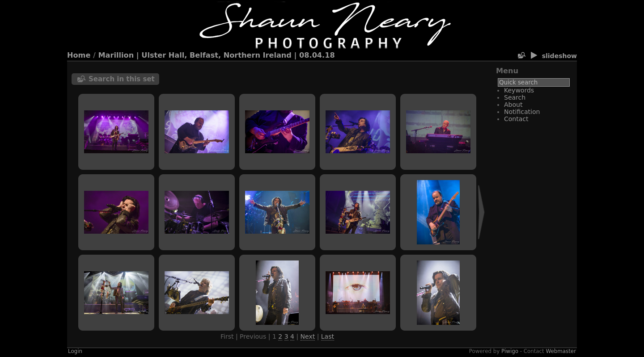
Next (308, 336)
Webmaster (561, 351)
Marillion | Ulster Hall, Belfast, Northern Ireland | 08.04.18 (217, 55)
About (513, 105)
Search (515, 97)
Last (328, 336)
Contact (516, 119)
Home (79, 55)
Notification (522, 112)
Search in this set (122, 79)
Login (75, 351)
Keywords (519, 90)
